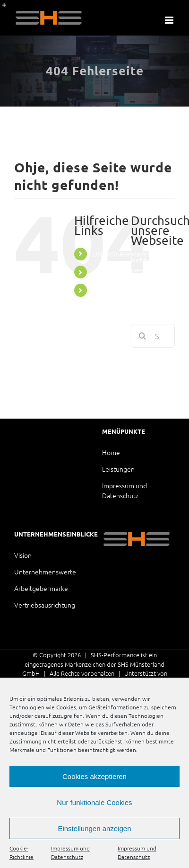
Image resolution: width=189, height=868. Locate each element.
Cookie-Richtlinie (21, 852)
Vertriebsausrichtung (45, 605)
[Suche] (143, 336)
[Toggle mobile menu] (170, 20)
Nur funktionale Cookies (94, 802)
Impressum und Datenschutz (70, 852)
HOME (103, 272)
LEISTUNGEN (114, 290)
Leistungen (118, 469)
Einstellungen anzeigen (94, 828)
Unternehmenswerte (45, 572)
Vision (23, 555)
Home (111, 452)
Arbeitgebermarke (41, 588)
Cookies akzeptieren (94, 776)
